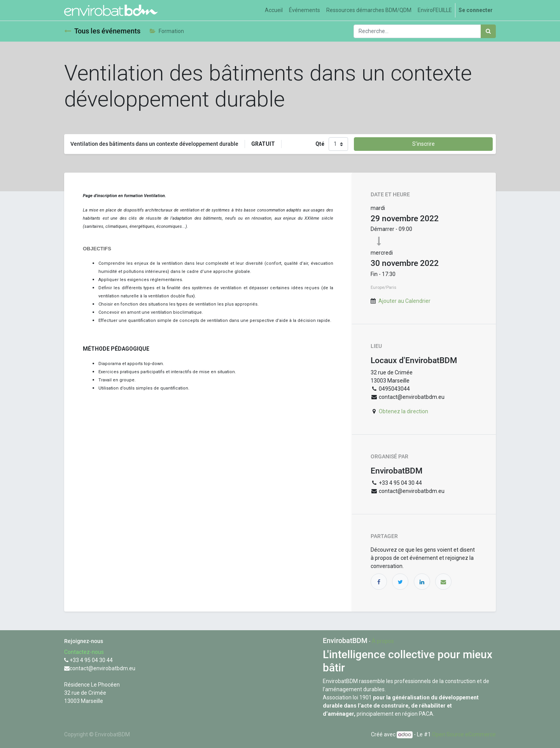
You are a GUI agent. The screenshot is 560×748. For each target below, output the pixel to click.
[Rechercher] (488, 31)
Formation (167, 31)
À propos (383, 641)
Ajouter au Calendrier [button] (404, 301)
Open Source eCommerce (464, 734)
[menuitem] (274, 10)
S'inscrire (423, 144)
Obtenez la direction (403, 411)
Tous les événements (102, 31)
